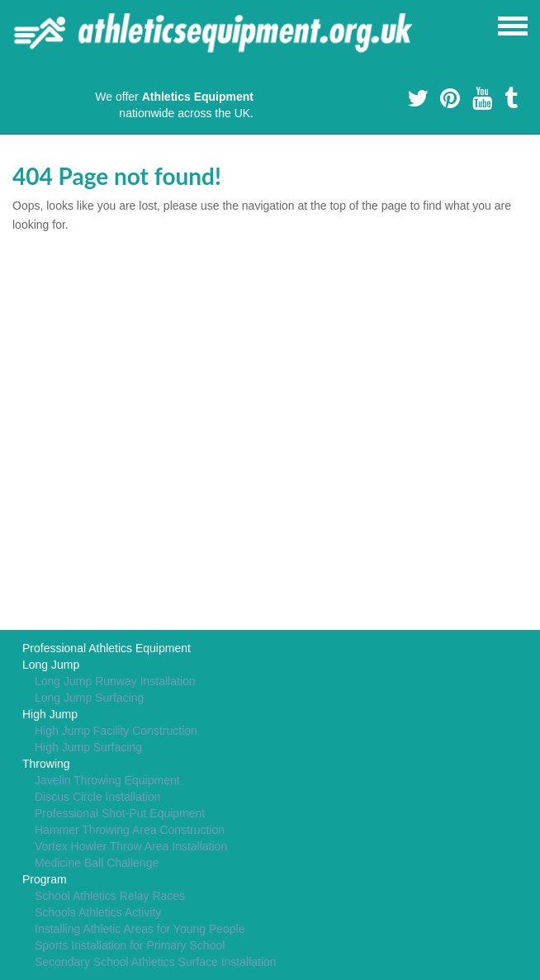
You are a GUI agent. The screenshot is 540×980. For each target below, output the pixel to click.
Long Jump (51, 665)
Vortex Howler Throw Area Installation (131, 846)
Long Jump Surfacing (89, 698)
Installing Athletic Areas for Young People (140, 929)
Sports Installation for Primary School (130, 945)
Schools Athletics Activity (98, 912)
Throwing (46, 764)
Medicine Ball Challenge (97, 863)
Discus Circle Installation (98, 797)
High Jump (50, 714)
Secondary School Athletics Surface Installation (156, 962)
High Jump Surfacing (88, 747)
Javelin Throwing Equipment (107, 780)
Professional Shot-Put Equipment (120, 813)
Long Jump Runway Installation (115, 681)
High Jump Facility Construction (116, 731)
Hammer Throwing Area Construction (130, 830)
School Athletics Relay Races (110, 896)
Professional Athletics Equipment (107, 648)
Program (45, 879)
